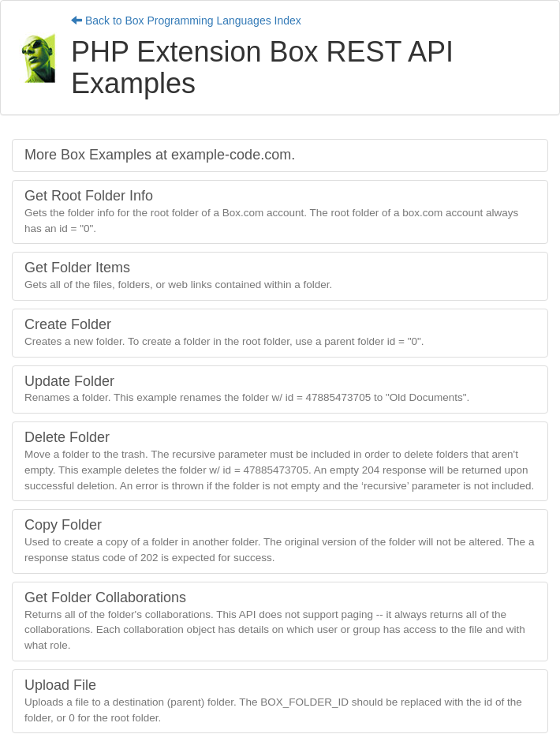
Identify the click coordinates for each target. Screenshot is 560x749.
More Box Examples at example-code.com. (160, 155)
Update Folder (247, 389)
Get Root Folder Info (271, 211)
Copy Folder (279, 540)
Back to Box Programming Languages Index (186, 21)
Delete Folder (279, 460)
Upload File (273, 700)
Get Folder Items (178, 275)
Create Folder (224, 332)
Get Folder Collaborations (275, 620)
